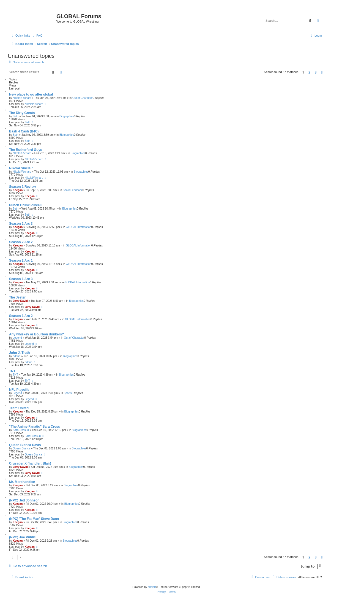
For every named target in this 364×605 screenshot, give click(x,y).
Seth (16, 116)
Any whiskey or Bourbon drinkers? (36, 334)
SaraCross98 (21, 430)
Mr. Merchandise (22, 482)
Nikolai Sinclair (21, 168)
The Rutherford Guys (26, 150)
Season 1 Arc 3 (21, 279)
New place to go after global (31, 94)
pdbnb (17, 356)
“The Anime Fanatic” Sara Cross (35, 427)
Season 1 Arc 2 (21, 316)
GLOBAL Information (78, 227)
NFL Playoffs (19, 390)
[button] (322, 72)
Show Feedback (73, 190)
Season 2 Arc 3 (21, 224)
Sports (68, 393)
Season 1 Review (22, 187)
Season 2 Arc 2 (21, 242)
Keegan (18, 190)
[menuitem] (37, 36)
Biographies (67, 116)
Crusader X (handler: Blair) (30, 463)
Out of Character (83, 98)
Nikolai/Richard (22, 98)
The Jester (17, 297)
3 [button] (316, 72)
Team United (19, 408)
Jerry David (20, 301)
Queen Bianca (21, 448)
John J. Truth (19, 353)
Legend (17, 338)
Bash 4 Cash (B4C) (24, 131)
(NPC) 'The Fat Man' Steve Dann (34, 519)
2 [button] (309, 72)
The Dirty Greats (22, 113)
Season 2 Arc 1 (21, 261)
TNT (12, 371)
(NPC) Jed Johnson (24, 500)
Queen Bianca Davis (25, 445)
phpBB (152, 587)
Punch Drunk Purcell (25, 205)
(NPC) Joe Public (22, 537)
